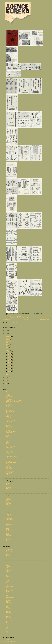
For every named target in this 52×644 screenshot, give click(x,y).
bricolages (18, 317)
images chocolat (10, 524)
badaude (8, 440)
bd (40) (8, 572)
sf (6, 626)
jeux (7, 595)
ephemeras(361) (10, 586)
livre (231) (8, 600)
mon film (8, 551)
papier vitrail (9, 610)
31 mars (10, 352)
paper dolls (8, 488)
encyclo (8, 585)
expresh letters (9, 448)
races (7, 620)
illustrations (9, 589)
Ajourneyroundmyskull (11, 431)
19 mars (10, 359)
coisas (7, 429)
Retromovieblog (10, 403)
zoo (7, 631)
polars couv (9, 617)
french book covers (10, 471)
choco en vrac (9, 518)
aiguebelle (8, 515)
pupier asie (8, 537)
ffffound (8, 450)
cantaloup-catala (10, 516)
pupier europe (9, 538)
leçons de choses (10, 506)
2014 (6, 332)
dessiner (8, 501)
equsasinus (8, 423)
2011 (6, 376)
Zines (7, 457)
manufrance (9, 601)
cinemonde (8, 553)
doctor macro (9, 413)
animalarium (9, 421)
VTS (7, 438)
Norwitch (8, 466)
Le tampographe (10, 472)
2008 (6, 381)
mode (7, 606)
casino (7, 517)
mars (8, 350)
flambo (8, 486)
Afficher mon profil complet (10, 641)
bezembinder (9, 428)
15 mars (10, 361)
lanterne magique (10, 598)
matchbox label (9, 604)
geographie (8, 503)
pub (7, 619)
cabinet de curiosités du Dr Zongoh (14, 400)
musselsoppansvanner (11, 434)
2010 (6, 378)
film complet (9, 552)
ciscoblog (8, 465)
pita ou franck (8, 639)
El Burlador (9, 417)
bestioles (8, 573)
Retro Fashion (9, 405)
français (8, 502)
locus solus (8, 474)
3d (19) (8, 565)
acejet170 (8, 435)
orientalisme (9, 609)
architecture (13, 317)
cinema (8, 558)
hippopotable (9, 469)
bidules (8, 574)
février (8, 373)
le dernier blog (9, 475)
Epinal (7, 484)
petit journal (9, 613)
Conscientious (9, 415)
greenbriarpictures (10, 412)
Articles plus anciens (44, 320)
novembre (9, 338)
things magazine (10, 410)
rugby (7, 625)
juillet (8, 344)
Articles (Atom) (13, 323)
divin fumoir (9, 467)
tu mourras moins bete (11, 462)
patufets (8, 443)
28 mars (10, 353)
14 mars (10, 362)
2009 (6, 379)
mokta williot (9, 531)
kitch (7, 596)
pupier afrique (9, 536)
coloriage (8, 490)
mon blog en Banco (10, 449)
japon (7, 464)
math (7, 507)
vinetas (8, 441)
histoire (8, 505)
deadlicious (9, 444)
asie (7, 569)
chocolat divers (9, 519)
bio (7, 575)
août (7, 343)
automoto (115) (9, 570)
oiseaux (8, 608)
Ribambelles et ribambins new (13, 455)
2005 (6, 385)
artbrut (8, 459)
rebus (7, 621)
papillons (8, 611)
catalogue (23, 317)
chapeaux (8, 395)
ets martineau (9, 521)
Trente (7, 394)
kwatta (8, 527)
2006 (6, 384)
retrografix (8, 404)
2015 (6, 331)
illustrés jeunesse (10, 590)
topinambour (9, 439)
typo (7, 629)
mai (7, 347)
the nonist (8, 425)
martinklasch (9, 433)
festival (8, 554)
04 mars (10, 368)
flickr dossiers (9, 398)
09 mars (10, 365)
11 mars (10, 364)
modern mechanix (10, 426)
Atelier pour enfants (10, 392)
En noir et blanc (10, 407)
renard (7, 622)
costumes (8, 580)
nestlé (7, 533)
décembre (9, 337)
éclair (7, 542)
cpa (7, 582)
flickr (7, 588)
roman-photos (9, 555)
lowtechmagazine (10, 453)
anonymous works (10, 460)
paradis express (9, 424)
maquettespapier (10, 476)
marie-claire (9, 603)
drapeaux (8, 584)
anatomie (8, 498)
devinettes (8, 491)
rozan (7, 541)
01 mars (10, 371)
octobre (8, 340)
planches (8, 616)
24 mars (10, 355)
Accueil (26, 320)
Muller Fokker (9, 445)
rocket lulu (8, 393)
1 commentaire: (26, 316)
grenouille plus (9, 397)
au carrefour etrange (10, 470)
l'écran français (9, 549)
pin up (7, 615)
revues (7, 624)
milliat (7, 529)
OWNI (8, 454)
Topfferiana (9, 419)
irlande (8, 591)
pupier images (9, 539)
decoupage (8, 485)
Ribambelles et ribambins (12, 456)
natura (7, 532)
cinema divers (9, 557)
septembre (9, 341)
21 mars (10, 358)
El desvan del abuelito (11, 420)
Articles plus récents (8, 320)
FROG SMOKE (10, 451)
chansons (8, 578)
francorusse (9, 522)
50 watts (8, 430)
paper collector (9, 409)
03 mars (10, 370)
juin (7, 346)
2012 (6, 335)
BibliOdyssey (9, 414)
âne (7, 632)
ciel (7, 579)
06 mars (10, 367)
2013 (6, 334)
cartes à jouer (9, 577)
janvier (8, 374)
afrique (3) (8, 567)
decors (27, 317)
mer (7, 605)
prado (7, 534)
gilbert (7, 523)
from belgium (9, 418)
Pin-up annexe (9, 399)
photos (8, 614)
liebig (7, 599)
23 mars (10, 356)
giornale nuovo (9, 408)
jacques (8, 526)
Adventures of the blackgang (12, 402)
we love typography (10, 446)
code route (8, 500)
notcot (7, 436)
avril (7, 349)
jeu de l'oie (8, 594)
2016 (6, 329)
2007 (6, 382)
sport (7, 627)
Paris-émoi (8, 461)
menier (8, 528)
